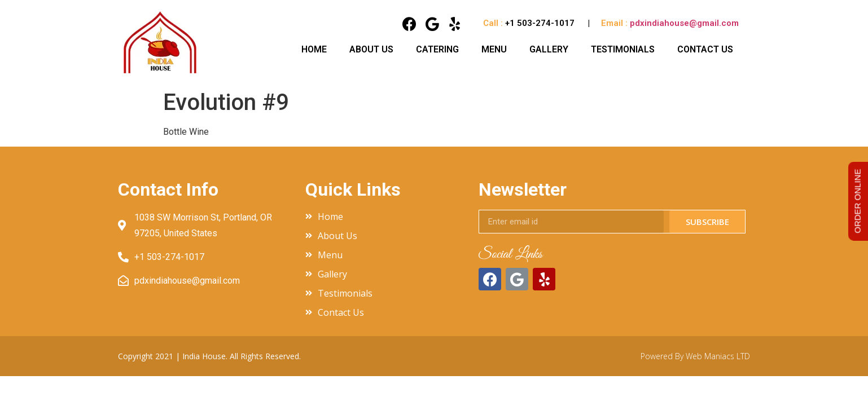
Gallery (549, 49)
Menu (494, 49)
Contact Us (705, 49)
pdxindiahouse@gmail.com (684, 23)
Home (314, 49)
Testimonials (623, 49)
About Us (371, 49)
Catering (437, 49)
